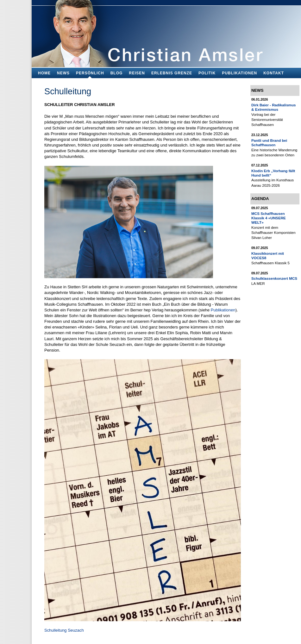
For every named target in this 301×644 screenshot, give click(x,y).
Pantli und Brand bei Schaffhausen (269, 143)
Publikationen (223, 310)
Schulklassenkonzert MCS (274, 278)
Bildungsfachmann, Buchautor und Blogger (166, 32)
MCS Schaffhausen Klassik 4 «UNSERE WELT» (269, 218)
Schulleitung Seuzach (64, 630)
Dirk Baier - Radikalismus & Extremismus (274, 107)
